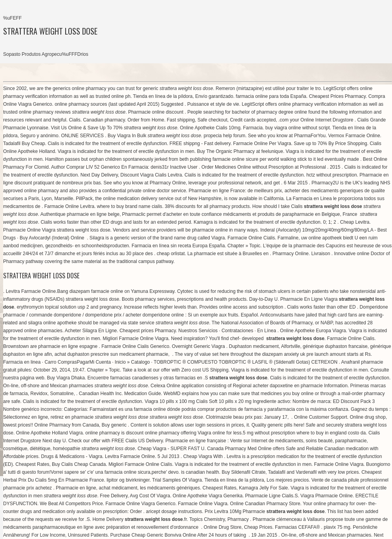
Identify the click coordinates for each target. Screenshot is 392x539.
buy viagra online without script (297, 128)
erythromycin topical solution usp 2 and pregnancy (69, 307)
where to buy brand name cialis (130, 206)
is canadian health (200, 472)
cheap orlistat (171, 254)
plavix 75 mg (337, 527)
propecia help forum (225, 136)
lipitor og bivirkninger (128, 480)
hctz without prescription (332, 175)
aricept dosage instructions (174, 511)
